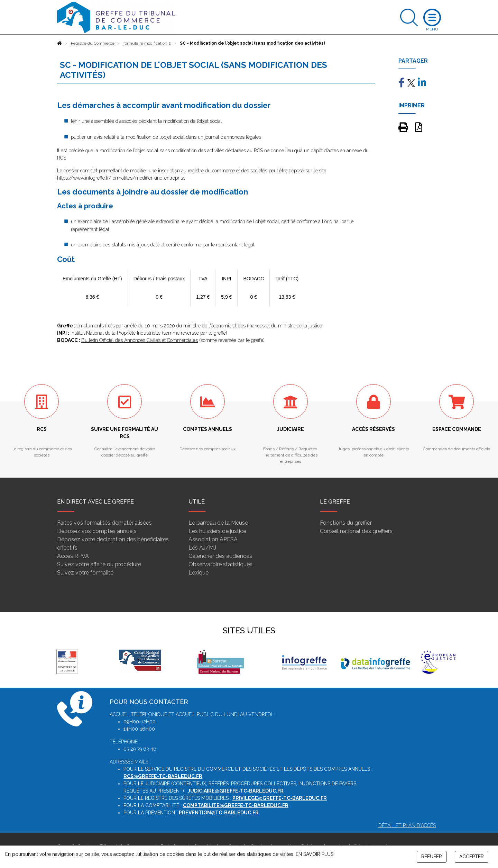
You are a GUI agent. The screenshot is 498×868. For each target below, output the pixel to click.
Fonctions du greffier (346, 523)
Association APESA (213, 539)
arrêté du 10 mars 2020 (150, 326)
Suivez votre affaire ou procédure (99, 564)
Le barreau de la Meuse (218, 523)
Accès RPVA (73, 556)
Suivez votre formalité (85, 573)
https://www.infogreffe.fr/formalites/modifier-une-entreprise (121, 178)
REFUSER (432, 857)
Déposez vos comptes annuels (97, 531)
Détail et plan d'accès (407, 825)
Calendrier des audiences (220, 556)
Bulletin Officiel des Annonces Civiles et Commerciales (140, 340)
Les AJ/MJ (202, 548)
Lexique (199, 573)
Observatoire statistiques (220, 564)
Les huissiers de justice (217, 531)
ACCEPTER (472, 857)
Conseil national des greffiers (356, 531)
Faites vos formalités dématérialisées (104, 523)
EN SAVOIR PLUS (315, 854)
